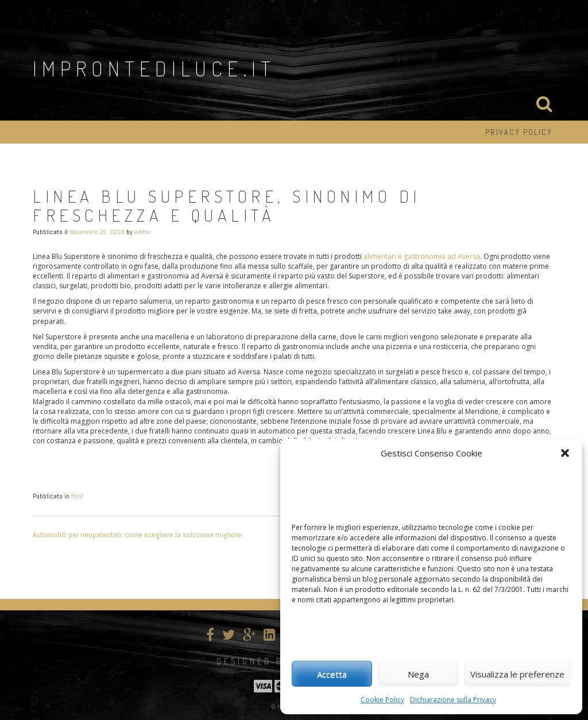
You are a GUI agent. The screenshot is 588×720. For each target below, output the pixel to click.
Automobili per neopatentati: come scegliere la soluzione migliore (137, 535)
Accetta (332, 674)
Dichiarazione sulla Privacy (453, 700)
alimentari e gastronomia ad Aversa (422, 256)
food (77, 496)
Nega (418, 674)
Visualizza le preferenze (517, 674)
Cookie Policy (382, 700)
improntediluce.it (154, 68)
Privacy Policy (519, 132)
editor (143, 232)
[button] (565, 453)
